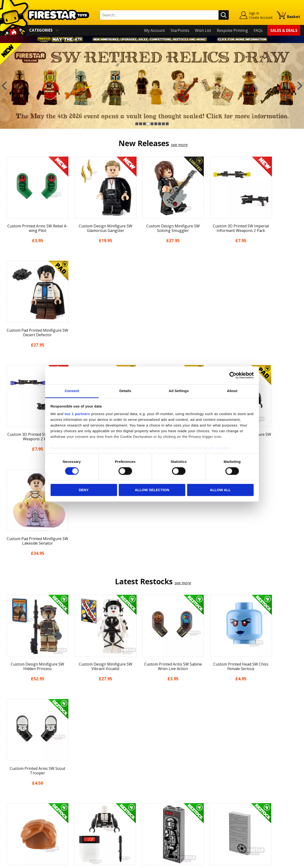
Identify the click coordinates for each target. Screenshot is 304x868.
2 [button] (141, 124)
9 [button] (167, 124)
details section (216, 448)
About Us (12, 773)
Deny (84, 490)
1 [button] (137, 124)
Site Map (12, 828)
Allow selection (152, 490)
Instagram (188, 778)
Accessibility (14, 814)
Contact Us (88, 760)
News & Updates (19, 780)
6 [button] (156, 124)
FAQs (258, 30)
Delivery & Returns (20, 794)
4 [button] (148, 124)
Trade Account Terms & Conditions (109, 811)
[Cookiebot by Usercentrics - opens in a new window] (233, 375)
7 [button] (160, 124)
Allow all (220, 490)
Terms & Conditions (21, 801)
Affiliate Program (93, 819)
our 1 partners (77, 414)
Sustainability (16, 821)
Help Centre (89, 767)
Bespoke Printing (232, 30)
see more (179, 145)
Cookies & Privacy (19, 807)
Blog (8, 787)
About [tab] (232, 391)
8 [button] (163, 124)
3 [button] (144, 124)
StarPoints (180, 30)
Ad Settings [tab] (179, 391)
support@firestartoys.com (101, 783)
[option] (152, 86)
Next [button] (300, 86)
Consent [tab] (72, 391)
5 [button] (152, 124)
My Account (154, 30)
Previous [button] (4, 86)
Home (9, 760)
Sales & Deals (284, 30)
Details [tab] (125, 391)
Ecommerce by (283, 863)
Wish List (203, 30)
